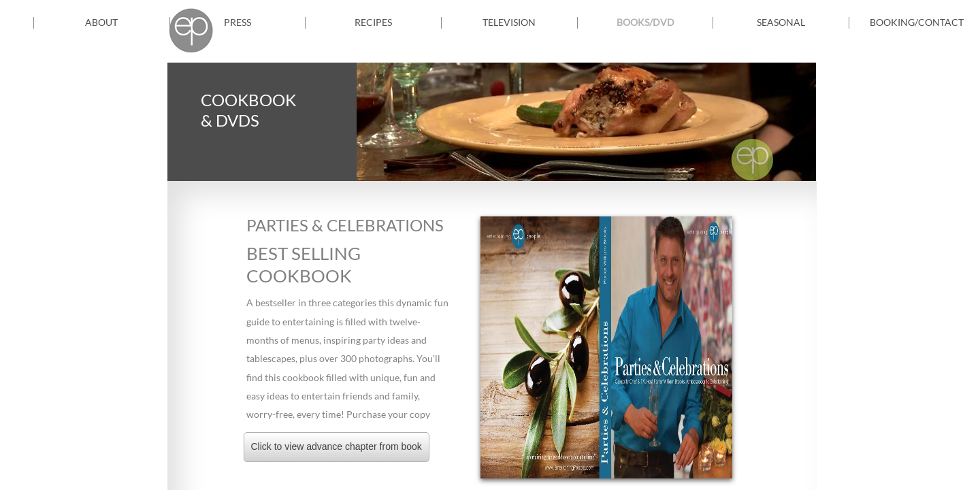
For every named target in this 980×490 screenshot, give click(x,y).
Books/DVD (646, 22)
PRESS (238, 22)
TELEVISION (509, 22)
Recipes (373, 22)
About (101, 22)
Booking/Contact (917, 22)
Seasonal (781, 22)
